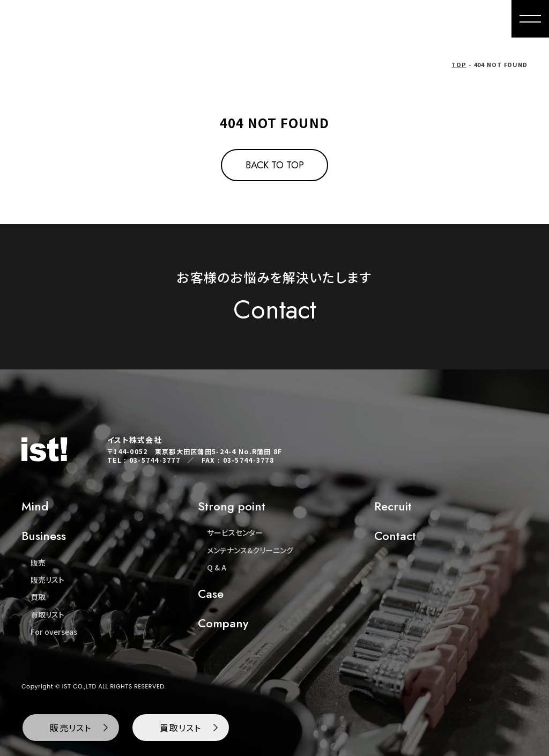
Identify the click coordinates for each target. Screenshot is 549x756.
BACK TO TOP (275, 165)
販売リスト (47, 580)
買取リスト (47, 614)
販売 (38, 562)
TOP (459, 64)
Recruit (393, 506)
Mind (206, 19)
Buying (294, 19)
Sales (248, 19)
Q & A (217, 567)
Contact (480, 19)
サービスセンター (235, 532)
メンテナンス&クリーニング (250, 550)
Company (423, 19)
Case (211, 594)
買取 (38, 597)
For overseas (355, 19)
